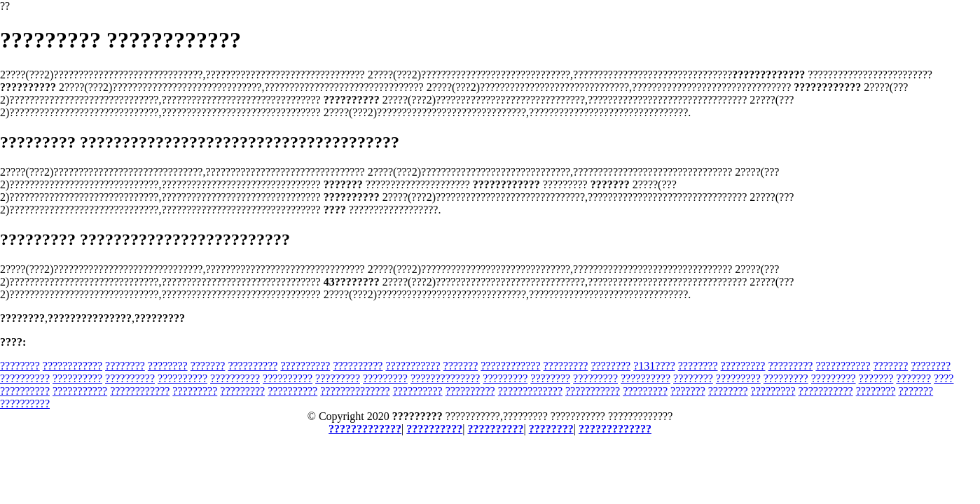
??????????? (413, 366)
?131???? (654, 366)
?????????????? (445, 378)
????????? (565, 366)
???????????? (73, 366)
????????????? (530, 391)
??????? (208, 366)
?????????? (253, 366)
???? (944, 378)
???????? (20, 366)
